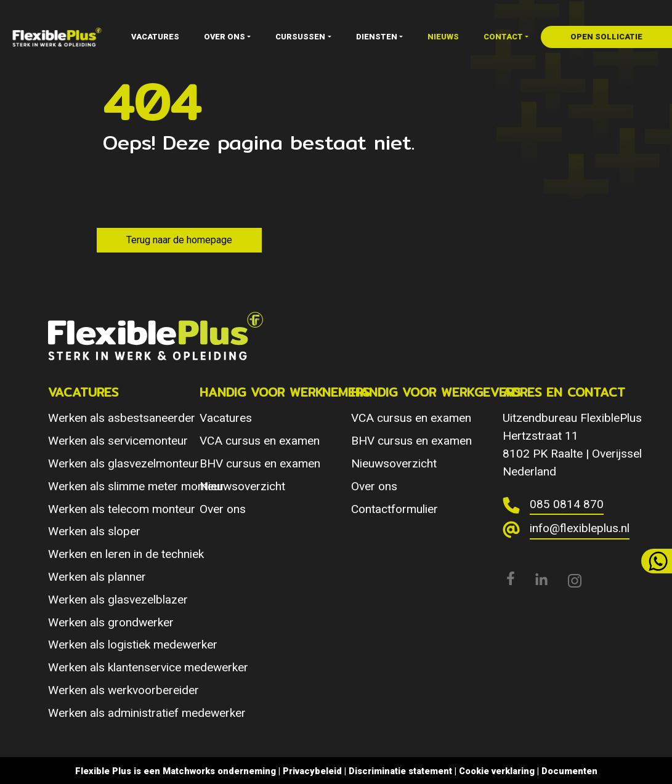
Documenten (569, 771)
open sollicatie (606, 37)
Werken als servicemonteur (118, 441)
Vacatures (155, 37)
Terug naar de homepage (179, 240)
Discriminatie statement (400, 771)
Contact (503, 37)
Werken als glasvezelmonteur (123, 463)
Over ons (225, 37)
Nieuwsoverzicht (242, 486)
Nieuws (443, 37)
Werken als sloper (94, 531)
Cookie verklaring (497, 771)
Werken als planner (97, 577)
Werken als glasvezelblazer (118, 600)
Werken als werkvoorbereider (123, 690)
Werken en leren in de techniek (126, 554)
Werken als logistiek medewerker (133, 645)
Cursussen (300, 37)
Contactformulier (395, 509)
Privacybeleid (312, 771)
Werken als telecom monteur (122, 509)
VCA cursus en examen (260, 441)
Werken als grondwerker (111, 622)
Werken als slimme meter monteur (136, 486)
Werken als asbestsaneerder (122, 418)
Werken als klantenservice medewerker (148, 667)
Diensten (377, 37)
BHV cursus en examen (260, 463)
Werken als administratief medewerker (147, 713)
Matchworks (189, 771)
